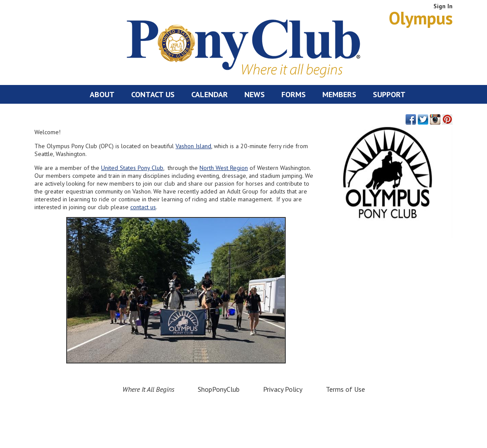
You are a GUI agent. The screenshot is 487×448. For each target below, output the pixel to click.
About (102, 94)
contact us (143, 207)
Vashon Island (193, 146)
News (255, 94)
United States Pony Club (132, 168)
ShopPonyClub (219, 389)
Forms (294, 94)
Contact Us (153, 94)
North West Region (224, 168)
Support (389, 94)
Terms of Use (345, 389)
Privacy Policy (283, 389)
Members (339, 94)
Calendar (210, 94)
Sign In (443, 6)
